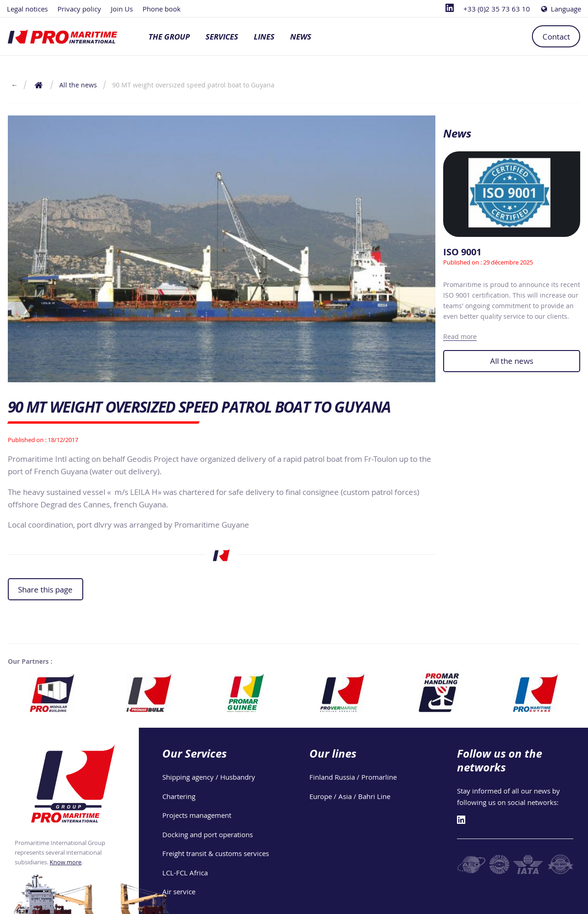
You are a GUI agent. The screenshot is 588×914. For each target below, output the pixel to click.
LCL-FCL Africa (185, 873)
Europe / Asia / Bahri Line (350, 796)
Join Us (122, 9)
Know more (66, 862)
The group (169, 37)
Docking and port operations (208, 834)
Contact (556, 37)
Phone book (162, 9)
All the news (512, 361)
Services (222, 37)
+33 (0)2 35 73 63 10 (497, 9)
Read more (460, 336)
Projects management (197, 815)
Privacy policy (79, 9)
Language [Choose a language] (560, 9)
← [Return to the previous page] (14, 85)
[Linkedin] (450, 9)
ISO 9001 (462, 252)
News (301, 37)
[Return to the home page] (39, 85)
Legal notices (27, 9)
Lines (264, 37)
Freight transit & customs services (216, 853)
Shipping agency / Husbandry (209, 777)
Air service (179, 891)
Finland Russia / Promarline (353, 777)
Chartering (179, 796)
